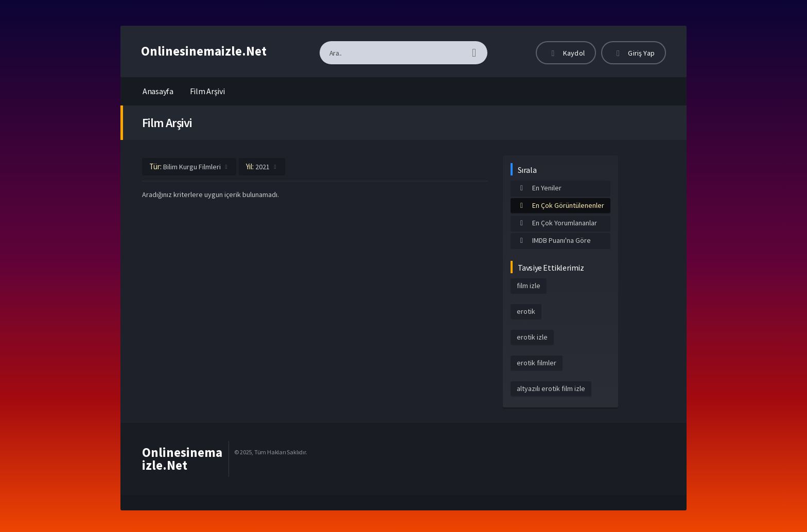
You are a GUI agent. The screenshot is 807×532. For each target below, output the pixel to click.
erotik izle (532, 337)
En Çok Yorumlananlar (557, 223)
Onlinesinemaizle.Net (204, 51)
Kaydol (566, 53)
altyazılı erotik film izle (551, 388)
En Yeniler (539, 188)
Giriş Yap (634, 53)
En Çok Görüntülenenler (560, 205)
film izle (529, 286)
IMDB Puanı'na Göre (554, 240)
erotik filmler (537, 363)
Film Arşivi (207, 91)
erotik (526, 311)
